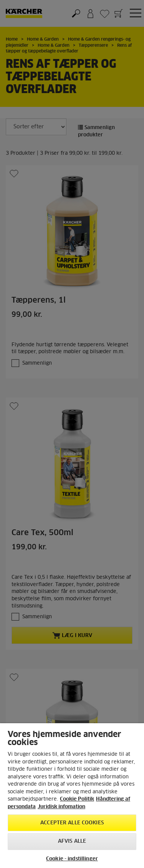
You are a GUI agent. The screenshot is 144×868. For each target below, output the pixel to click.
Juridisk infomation (61, 807)
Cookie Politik (77, 799)
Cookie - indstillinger (72, 859)
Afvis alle (72, 841)
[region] (72, 796)
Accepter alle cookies (72, 823)
